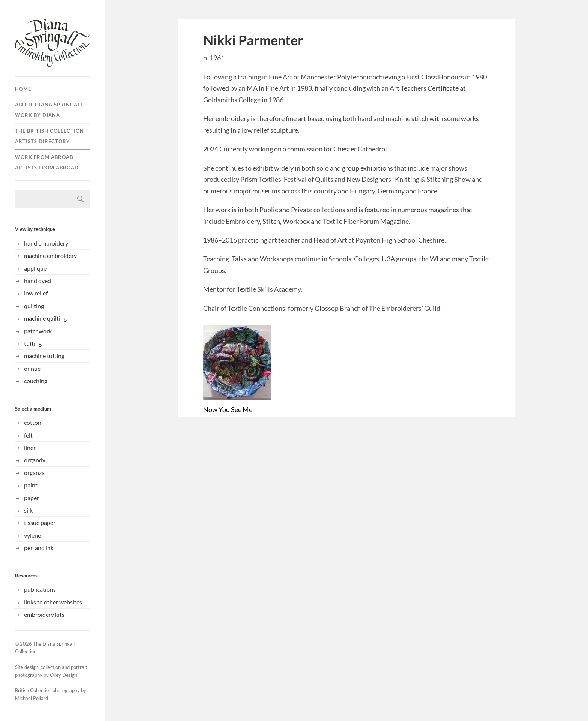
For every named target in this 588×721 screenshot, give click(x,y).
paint (31, 485)
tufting (33, 343)
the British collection (49, 131)
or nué (32, 368)
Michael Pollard (31, 698)
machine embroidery (50, 256)
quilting (34, 306)
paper (31, 498)
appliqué (35, 268)
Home (23, 89)
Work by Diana (37, 115)
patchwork (38, 331)
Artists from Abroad (47, 168)
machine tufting (44, 356)
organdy (35, 460)
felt (28, 435)
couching (36, 381)
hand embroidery (46, 243)
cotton (33, 422)
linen (30, 447)
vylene (32, 535)
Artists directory (43, 141)
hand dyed (37, 281)
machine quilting (45, 318)
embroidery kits (44, 614)
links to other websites (53, 602)
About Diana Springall (49, 105)
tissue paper (40, 522)
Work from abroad (44, 157)
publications (40, 589)
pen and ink (39, 548)
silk (28, 510)
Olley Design (64, 675)
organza (34, 473)
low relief (36, 293)
